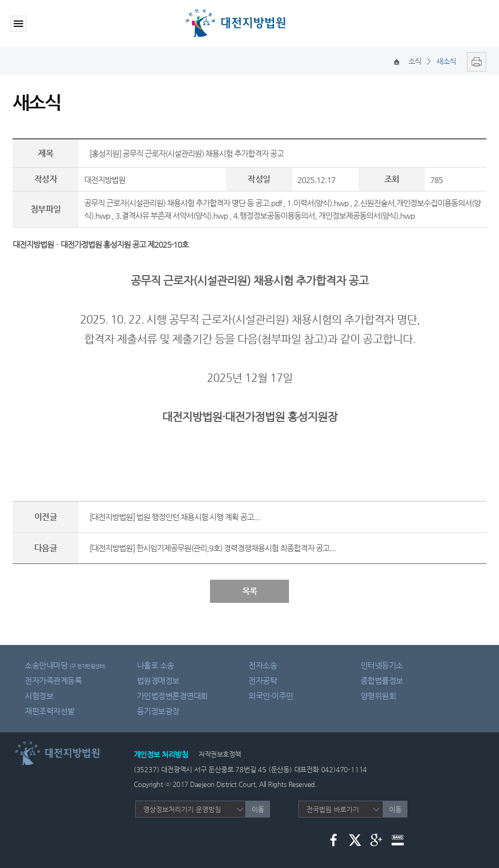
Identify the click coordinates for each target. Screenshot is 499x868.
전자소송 (263, 665)
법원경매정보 (158, 680)
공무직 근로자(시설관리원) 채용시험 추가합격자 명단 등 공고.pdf (183, 203)
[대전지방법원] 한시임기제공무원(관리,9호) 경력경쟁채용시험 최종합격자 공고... (213, 548)
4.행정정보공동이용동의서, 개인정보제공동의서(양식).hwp (324, 215)
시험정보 (39, 696)
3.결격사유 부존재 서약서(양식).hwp (172, 215)
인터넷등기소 (382, 665)
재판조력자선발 (50, 711)
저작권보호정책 (220, 754)
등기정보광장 (158, 711)
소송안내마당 (65, 665)
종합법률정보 (382, 680)
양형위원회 (378, 696)
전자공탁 (263, 680)
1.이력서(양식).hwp (318, 203)
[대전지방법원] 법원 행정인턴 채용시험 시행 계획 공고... (175, 517)
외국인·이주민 (271, 696)
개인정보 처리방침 (161, 754)
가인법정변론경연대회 (172, 696)
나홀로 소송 (156, 665)
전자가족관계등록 (53, 680)
